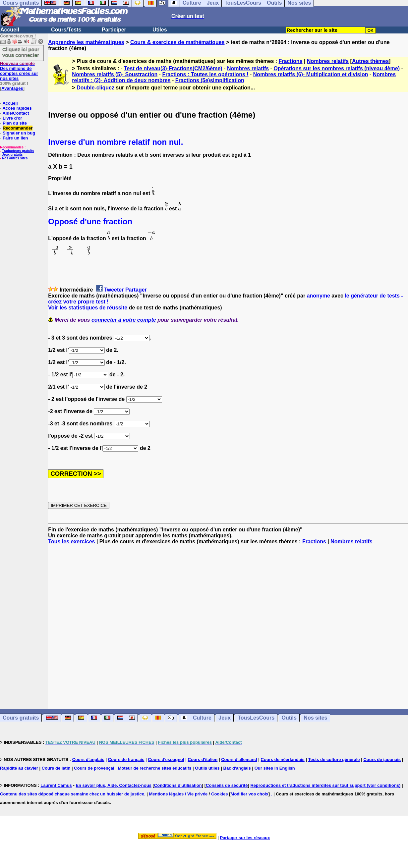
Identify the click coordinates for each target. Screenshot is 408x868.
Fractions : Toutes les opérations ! (205, 74)
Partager (136, 290)
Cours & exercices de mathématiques (177, 42)
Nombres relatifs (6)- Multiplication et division (311, 74)
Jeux (224, 718)
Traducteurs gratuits (18, 151)
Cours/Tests (66, 30)
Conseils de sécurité (227, 785)
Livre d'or (12, 118)
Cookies (220, 794)
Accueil (10, 30)
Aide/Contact (16, 113)
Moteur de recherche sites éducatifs (155, 768)
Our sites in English (275, 768)
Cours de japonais (382, 759)
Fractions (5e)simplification (210, 80)
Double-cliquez (95, 88)
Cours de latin (56, 768)
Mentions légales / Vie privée (178, 794)
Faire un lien (15, 138)
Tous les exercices (71, 542)
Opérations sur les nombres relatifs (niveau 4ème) (337, 68)
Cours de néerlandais (283, 759)
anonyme (319, 296)
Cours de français (126, 759)
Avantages (12, 88)
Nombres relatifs (328, 61)
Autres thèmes (370, 61)
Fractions (291, 61)
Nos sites (315, 718)
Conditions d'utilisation (178, 785)
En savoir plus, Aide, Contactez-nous (114, 785)
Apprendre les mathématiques (86, 42)
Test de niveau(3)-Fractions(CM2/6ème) (173, 68)
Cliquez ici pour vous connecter (21, 52)
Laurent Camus (56, 785)
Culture (202, 718)
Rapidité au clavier (19, 768)
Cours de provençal (94, 768)
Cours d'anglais (88, 759)
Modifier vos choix (250, 794)
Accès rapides (17, 108)
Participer (114, 30)
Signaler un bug (19, 133)
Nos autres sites (15, 158)
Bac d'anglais (237, 768)
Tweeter (114, 290)
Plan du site (15, 123)
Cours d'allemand (239, 759)
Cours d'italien (203, 759)
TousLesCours (256, 718)
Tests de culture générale (334, 759)
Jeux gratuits (12, 155)
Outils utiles (207, 768)
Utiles (160, 30)
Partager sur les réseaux (245, 838)
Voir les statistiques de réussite (88, 308)
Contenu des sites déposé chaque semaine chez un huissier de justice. (73, 794)
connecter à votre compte (124, 320)
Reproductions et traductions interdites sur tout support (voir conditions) (325, 785)
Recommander (18, 128)
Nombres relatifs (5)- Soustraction (115, 74)
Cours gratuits (21, 718)
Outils (289, 718)
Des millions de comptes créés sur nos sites (19, 71)
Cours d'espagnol (166, 759)
